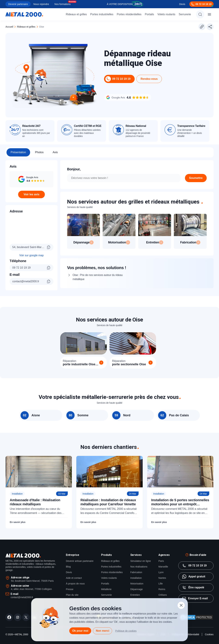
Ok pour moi (80, 631)
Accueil (9, 27)
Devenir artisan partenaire (80, 566)
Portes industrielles (102, 14)
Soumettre (196, 178)
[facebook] (9, 623)
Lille (161, 589)
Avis (55, 152)
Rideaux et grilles (76, 14)
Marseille (163, 572)
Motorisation (137, 589)
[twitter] (26, 623)
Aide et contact (74, 583)
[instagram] (18, 623)
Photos (39, 152)
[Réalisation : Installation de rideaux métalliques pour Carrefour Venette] (109, 498)
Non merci (102, 631)
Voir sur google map (31, 257)
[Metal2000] (24, 14)
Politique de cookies (126, 631)
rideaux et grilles (26, 27)
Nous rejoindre (41, 4)
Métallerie (106, 595)
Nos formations (62, 4)
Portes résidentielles (129, 14)
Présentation (18, 152)
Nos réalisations (139, 572)
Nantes (162, 583)
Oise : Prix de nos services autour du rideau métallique (101, 277)
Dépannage (137, 595)
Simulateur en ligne (141, 566)
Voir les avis (31, 194)
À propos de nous (75, 589)
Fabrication (136, 578)
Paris (161, 566)
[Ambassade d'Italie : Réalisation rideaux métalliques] (39, 498)
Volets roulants (166, 14)
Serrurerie (185, 14)
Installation (136, 583)
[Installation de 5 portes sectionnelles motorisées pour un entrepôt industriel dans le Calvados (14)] (180, 498)
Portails (149, 14)
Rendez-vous (149, 79)
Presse (70, 595)
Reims (162, 595)
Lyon (161, 578)
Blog (68, 572)
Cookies (209, 640)
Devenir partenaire (18, 4)
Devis (182, 4)
